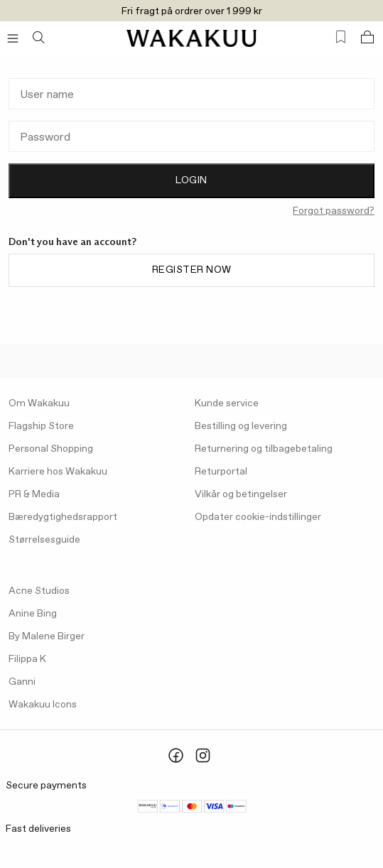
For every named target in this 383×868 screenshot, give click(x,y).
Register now (192, 270)
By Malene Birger (47, 636)
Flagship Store (41, 426)
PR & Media (34, 494)
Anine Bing (33, 614)
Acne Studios (39, 591)
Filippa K (27, 659)
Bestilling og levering (241, 426)
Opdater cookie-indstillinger (258, 517)
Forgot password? (334, 211)
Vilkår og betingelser (241, 494)
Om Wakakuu (39, 403)
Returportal (221, 472)
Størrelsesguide (44, 540)
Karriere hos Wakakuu (58, 472)
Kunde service (227, 403)
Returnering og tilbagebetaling (264, 449)
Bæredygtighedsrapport (63, 517)
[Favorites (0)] (341, 37)
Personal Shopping (51, 449)
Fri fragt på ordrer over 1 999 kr (192, 11)
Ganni (22, 682)
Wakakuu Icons (43, 705)
